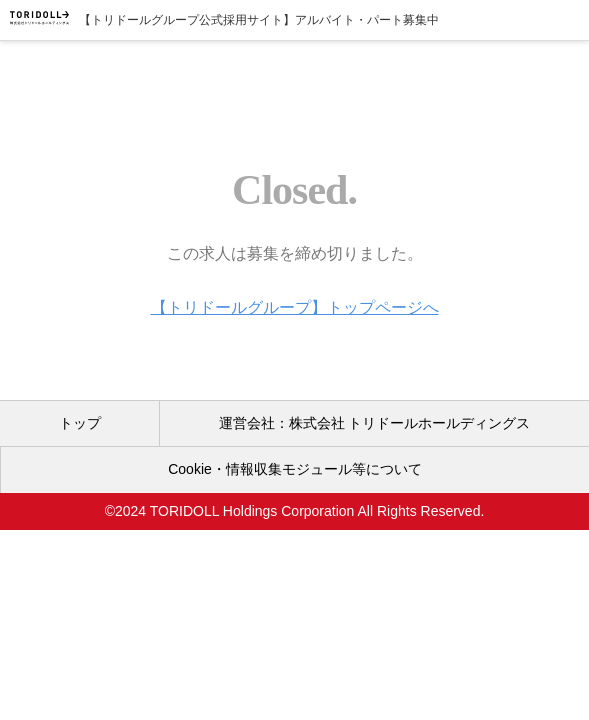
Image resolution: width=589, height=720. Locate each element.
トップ (80, 423)
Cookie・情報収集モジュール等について (295, 469)
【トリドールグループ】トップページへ (295, 307)
